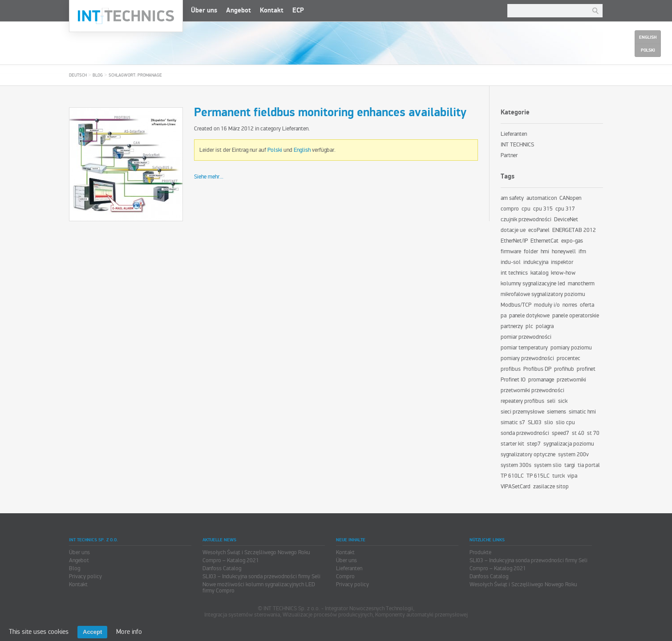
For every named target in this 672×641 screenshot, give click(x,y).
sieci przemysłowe (522, 412)
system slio (548, 465)
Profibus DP (537, 369)
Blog (98, 75)
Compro (345, 576)
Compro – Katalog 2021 (231, 560)
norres (570, 305)
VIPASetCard (516, 487)
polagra (545, 326)
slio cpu (565, 422)
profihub (564, 369)
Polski (275, 150)
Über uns (204, 10)
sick (563, 401)
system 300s (516, 465)
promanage (541, 380)
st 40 (578, 433)
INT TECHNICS (517, 145)
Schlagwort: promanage (135, 75)
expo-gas (572, 241)
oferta (587, 305)
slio (549, 422)
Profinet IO (513, 380)
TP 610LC (512, 476)
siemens (557, 412)
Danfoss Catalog (222, 568)
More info (129, 632)
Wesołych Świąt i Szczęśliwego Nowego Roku (256, 552)
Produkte (480, 552)
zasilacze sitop (551, 487)
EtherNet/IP (514, 241)
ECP (298, 10)
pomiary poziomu (571, 348)
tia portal (589, 465)
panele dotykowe (529, 316)
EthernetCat (544, 241)
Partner (509, 155)
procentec (569, 358)
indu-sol (511, 262)
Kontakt (272, 10)
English (302, 150)
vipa (572, 476)
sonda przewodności (525, 433)
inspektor (562, 262)
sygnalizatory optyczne (528, 454)
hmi (545, 252)
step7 (534, 444)
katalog (539, 273)
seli (551, 401)
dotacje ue (513, 230)
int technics (514, 273)
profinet (586, 369)
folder (531, 252)
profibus (511, 369)
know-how (563, 273)
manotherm (581, 284)
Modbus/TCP (516, 305)
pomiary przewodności (527, 358)
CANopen (570, 198)
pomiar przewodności (526, 337)
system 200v (573, 454)
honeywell (564, 252)
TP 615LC (538, 476)
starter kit (512, 444)
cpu (526, 209)
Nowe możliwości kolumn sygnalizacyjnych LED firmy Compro (259, 588)
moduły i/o (547, 305)
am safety (512, 198)
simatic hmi (582, 412)
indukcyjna (536, 262)
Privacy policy (85, 576)
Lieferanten (295, 129)
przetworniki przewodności (532, 390)
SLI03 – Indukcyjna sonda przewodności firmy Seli (261, 576)
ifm (582, 252)
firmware (511, 252)
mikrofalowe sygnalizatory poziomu (543, 294)
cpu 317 (565, 209)
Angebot (239, 10)
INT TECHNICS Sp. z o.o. (126, 16)
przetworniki (571, 380)
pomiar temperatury (524, 348)
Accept (92, 632)
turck (559, 476)
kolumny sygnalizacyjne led (533, 284)
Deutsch (78, 75)
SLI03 (535, 422)
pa (504, 316)
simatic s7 (513, 422)
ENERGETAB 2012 (574, 230)
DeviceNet (566, 219)
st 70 (593, 433)
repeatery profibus (522, 401)
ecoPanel (539, 230)
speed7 (561, 433)
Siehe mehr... (209, 177)
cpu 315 (543, 209)
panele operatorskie (576, 316)
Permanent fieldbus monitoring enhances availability (330, 113)
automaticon (542, 198)
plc (529, 326)
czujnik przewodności (526, 219)
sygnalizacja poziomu (569, 444)
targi (570, 465)
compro (510, 209)
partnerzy (512, 326)
